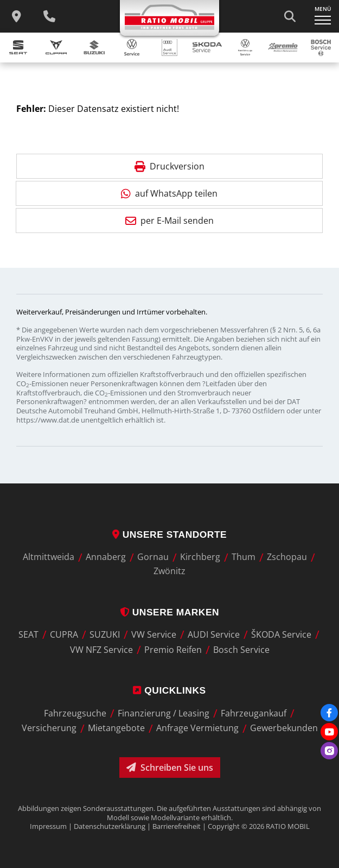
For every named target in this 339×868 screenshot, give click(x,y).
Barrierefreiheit (177, 826)
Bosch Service (241, 650)
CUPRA (64, 634)
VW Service (154, 634)
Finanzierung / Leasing (164, 713)
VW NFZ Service (101, 650)
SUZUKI (105, 634)
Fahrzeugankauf (254, 713)
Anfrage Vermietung (197, 728)
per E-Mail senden (169, 221)
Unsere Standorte (169, 534)
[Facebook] (329, 713)
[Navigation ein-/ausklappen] (323, 16)
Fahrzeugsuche (75, 713)
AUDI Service (214, 634)
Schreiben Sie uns (170, 768)
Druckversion (169, 166)
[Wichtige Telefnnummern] (49, 16)
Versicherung (49, 728)
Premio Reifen (173, 650)
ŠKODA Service (281, 634)
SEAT (28, 634)
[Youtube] (329, 732)
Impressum (48, 826)
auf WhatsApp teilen (169, 193)
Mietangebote (116, 728)
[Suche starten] (290, 16)
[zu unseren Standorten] (16, 16)
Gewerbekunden (284, 728)
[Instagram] (329, 751)
